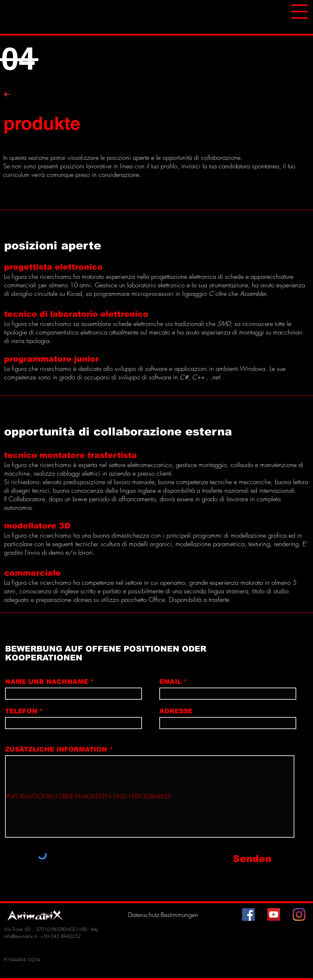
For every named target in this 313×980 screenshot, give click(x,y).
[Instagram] (299, 914)
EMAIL (170, 682)
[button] (300, 12)
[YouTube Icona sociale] (274, 914)
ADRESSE (176, 711)
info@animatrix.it (20, 936)
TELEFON (21, 711)
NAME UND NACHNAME (47, 682)
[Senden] (262, 859)
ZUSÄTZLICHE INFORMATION (56, 749)
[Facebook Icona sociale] (248, 914)
